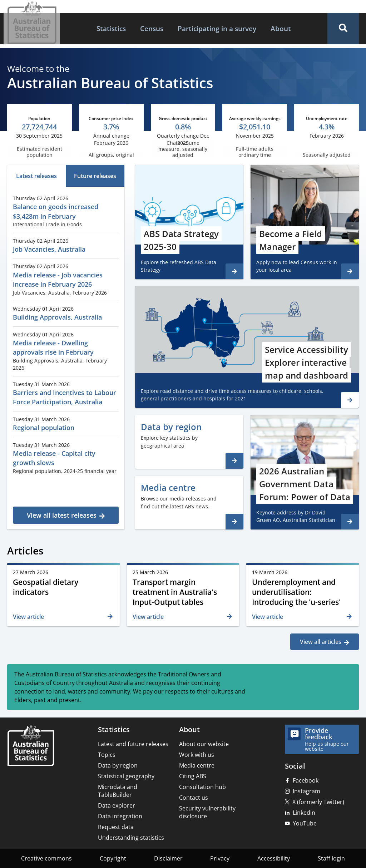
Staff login (331, 858)
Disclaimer (168, 858)
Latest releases (36, 176)
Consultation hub (202, 787)
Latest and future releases (133, 744)
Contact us (194, 798)
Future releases (95, 176)
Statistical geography (126, 776)
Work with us (197, 755)
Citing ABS (193, 776)
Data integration (120, 816)
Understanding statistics (131, 838)
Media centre (197, 765)
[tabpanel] (66, 357)
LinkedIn (304, 813)
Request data (116, 827)
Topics (107, 755)
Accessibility (274, 858)
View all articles (321, 642)
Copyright (113, 858)
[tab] (36, 176)
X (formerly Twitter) (318, 802)
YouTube (305, 823)
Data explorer (117, 805)
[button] (343, 29)
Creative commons (46, 858)
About (281, 28)
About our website (204, 744)
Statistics (111, 28)
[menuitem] (111, 29)
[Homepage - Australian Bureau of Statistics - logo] (32, 23)
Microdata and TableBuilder (118, 791)
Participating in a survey (217, 28)
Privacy (220, 858)
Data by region (118, 765)
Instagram (306, 791)
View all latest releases (62, 515)
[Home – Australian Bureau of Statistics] (31, 746)
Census (152, 28)
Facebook (306, 780)
